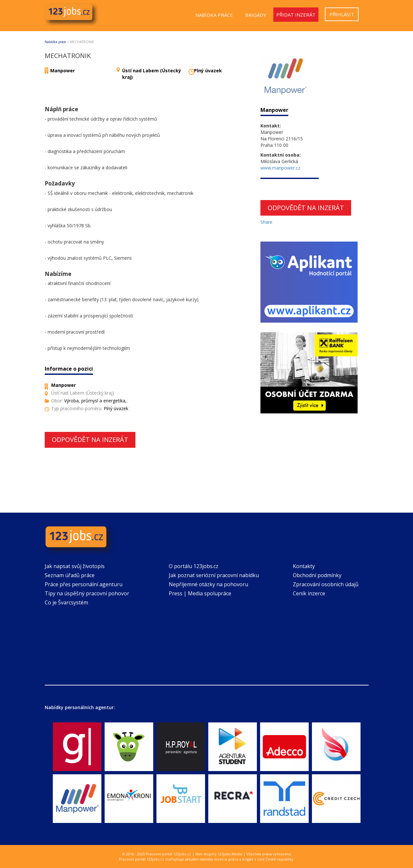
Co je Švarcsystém (66, 602)
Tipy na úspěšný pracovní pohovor (87, 593)
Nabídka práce (214, 15)
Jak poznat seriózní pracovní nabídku (214, 575)
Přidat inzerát (296, 15)
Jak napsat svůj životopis (75, 566)
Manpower (63, 71)
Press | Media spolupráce (200, 593)
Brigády (256, 15)
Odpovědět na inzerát (90, 440)
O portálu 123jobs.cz (194, 566)
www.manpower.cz (280, 168)
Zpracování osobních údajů (326, 584)
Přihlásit (342, 14)
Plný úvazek (208, 71)
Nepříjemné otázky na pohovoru (208, 584)
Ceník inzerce (309, 593)
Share (266, 222)
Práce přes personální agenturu (84, 584)
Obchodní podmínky (317, 575)
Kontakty (304, 566)
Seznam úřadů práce (70, 575)
